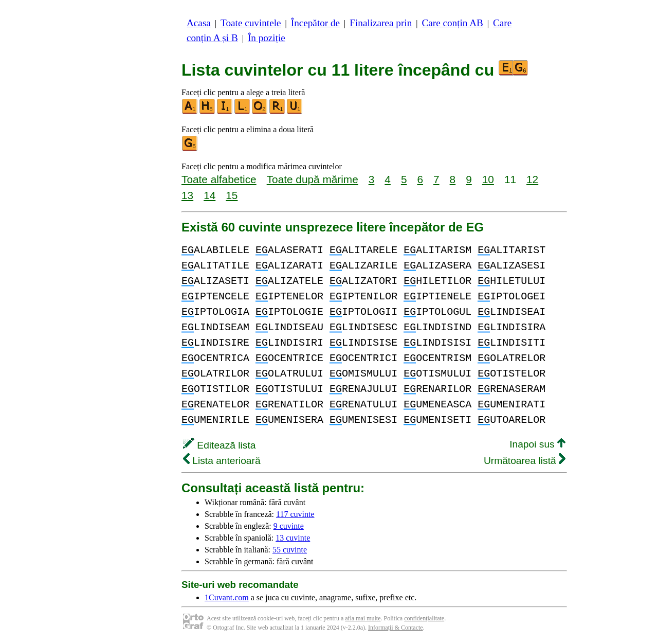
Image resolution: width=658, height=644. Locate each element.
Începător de (315, 23)
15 (232, 195)
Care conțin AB (452, 23)
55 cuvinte (290, 550)
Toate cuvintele (251, 23)
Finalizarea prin (381, 23)
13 (187, 195)
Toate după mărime (313, 179)
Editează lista (219, 445)
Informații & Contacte (396, 628)
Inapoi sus (537, 444)
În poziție (267, 38)
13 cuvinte (293, 538)
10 (488, 179)
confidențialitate (424, 618)
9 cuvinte (289, 526)
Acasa (199, 23)
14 (209, 195)
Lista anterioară (222, 461)
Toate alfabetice (219, 179)
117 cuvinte (295, 514)
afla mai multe (363, 618)
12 (532, 179)
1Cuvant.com (227, 597)
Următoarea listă (525, 461)
